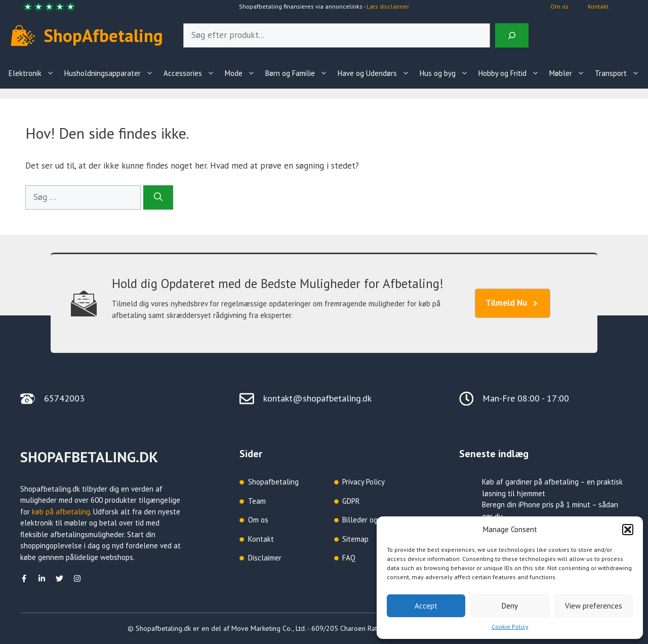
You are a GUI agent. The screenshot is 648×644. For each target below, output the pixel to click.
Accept (426, 606)
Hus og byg (447, 73)
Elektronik (34, 73)
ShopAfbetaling (104, 35)
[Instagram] (77, 578)
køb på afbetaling (61, 512)
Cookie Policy (510, 627)
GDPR (351, 501)
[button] (628, 530)
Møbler (570, 73)
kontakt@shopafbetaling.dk (317, 398)
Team (257, 501)
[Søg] (158, 197)
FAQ (349, 558)
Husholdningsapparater (111, 73)
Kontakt (598, 6)
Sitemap (355, 539)
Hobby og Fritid (511, 73)
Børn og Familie (299, 73)
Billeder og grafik (370, 520)
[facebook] (24, 578)
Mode (242, 73)
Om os (559, 6)
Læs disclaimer (388, 6)
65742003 (64, 398)
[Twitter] (59, 578)
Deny (510, 606)
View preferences (594, 606)
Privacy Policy (363, 482)
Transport (620, 73)
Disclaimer (265, 558)
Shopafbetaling (273, 482)
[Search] (512, 35)
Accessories (192, 73)
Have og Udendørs (376, 73)
